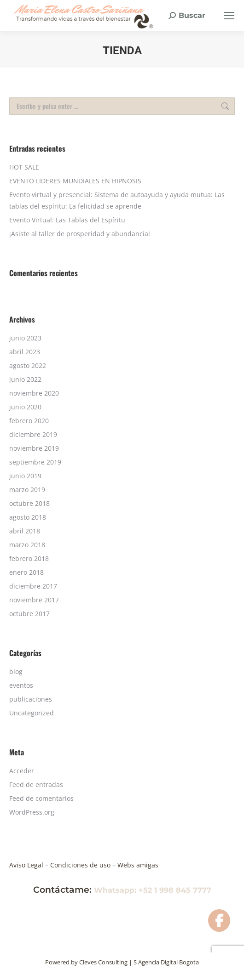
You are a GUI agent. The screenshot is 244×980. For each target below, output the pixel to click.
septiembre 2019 (35, 462)
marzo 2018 (27, 545)
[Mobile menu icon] (229, 16)
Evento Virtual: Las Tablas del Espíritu (67, 220)
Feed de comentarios (41, 798)
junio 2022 (25, 379)
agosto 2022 (28, 365)
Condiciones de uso (81, 865)
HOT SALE (24, 167)
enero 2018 (26, 572)
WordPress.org (32, 812)
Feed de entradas (36, 785)
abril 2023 (25, 352)
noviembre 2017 (34, 600)
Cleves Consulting (103, 962)
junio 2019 (25, 476)
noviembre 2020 (34, 393)
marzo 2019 (27, 490)
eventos (21, 685)
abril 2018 (25, 531)
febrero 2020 (29, 421)
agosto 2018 (28, 517)
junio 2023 (25, 338)
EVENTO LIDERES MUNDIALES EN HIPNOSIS (75, 181)
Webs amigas (137, 865)
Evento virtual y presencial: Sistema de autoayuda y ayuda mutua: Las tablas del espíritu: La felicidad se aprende (117, 200)
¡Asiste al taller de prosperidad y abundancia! (80, 234)
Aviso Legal (27, 865)
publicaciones (31, 699)
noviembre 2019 (34, 448)
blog (16, 671)
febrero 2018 (29, 558)
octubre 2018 (29, 503)
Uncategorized (32, 713)
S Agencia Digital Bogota (166, 962)
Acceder (22, 771)
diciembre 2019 (33, 434)
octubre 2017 (29, 614)
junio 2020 (25, 407)
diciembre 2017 (33, 586)
